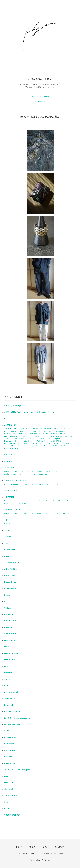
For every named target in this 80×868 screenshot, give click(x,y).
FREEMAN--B (10, 431)
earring (33, 484)
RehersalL (39, 436)
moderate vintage (26, 441)
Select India (10, 550)
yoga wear (43, 474)
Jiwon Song (48, 431)
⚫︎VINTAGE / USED (12, 510)
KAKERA (23, 434)
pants (55, 472)
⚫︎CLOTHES (9, 468)
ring (6, 484)
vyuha (32, 439)
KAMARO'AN (36, 444)
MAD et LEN (35, 434)
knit (24, 472)
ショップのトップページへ (40, 97)
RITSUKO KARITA (54, 436)
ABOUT (32, 847)
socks (7, 474)
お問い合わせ (40, 102)
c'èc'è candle (66, 429)
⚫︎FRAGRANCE (11, 491)
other (63, 472)
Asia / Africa (58, 501)
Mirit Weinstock (11, 436)
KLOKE (64, 446)
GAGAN (37, 431)
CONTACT (59, 847)
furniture (23, 503)
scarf (15, 474)
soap (14, 503)
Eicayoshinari (10, 441)
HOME (19, 847)
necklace (15, 484)
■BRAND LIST (10, 425)
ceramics (21, 501)
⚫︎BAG (7, 520)
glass (30, 501)
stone (69, 501)
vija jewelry (28, 446)
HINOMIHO (61, 431)
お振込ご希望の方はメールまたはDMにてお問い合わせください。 (30, 412)
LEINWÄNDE (10, 444)
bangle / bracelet (47, 484)
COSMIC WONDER (12, 448)
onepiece (8, 472)
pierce (24, 484)
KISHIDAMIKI (10, 434)
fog (29, 431)
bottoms (40, 472)
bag (46, 514)
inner (34, 474)
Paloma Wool (42, 441)
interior (66, 514)
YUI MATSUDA (42, 446)
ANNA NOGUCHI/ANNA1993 (45, 429)
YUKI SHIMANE (19, 439)
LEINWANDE (10, 744)
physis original (54, 439)
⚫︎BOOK (8, 537)
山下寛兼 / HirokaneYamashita (17, 718)
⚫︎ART (7, 543)
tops (17, 472)
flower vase (9, 501)
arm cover (24, 474)
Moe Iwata (16, 446)
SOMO (55, 446)
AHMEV (8, 429)
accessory (55, 514)
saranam (69, 436)
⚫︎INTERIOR (9, 497)
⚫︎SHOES (8, 530)
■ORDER (8, 455)
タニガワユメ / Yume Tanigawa (57, 444)
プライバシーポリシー (26, 854)
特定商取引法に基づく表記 (52, 854)
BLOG (45, 847)
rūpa (6, 446)
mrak (23, 436)
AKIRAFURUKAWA (22, 429)
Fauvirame (23, 444)
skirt (48, 472)
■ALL (7, 419)
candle (39, 501)
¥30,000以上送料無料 (13, 406)
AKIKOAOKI (56, 441)
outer (31, 472)
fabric (47, 501)
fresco (22, 431)
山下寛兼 (41, 439)
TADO (7, 439)
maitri (46, 434)
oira (30, 436)
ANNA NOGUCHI (11, 569)
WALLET (8, 524)
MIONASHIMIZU (58, 434)
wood (7, 503)
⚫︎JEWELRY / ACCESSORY (16, 480)
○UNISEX (8, 461)
